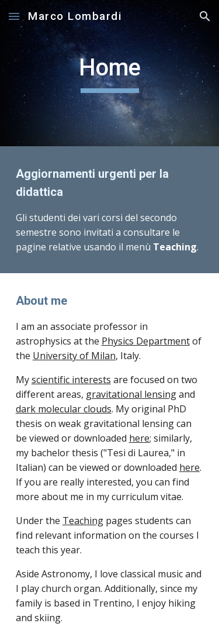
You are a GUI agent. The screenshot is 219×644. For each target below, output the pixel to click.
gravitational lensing (131, 394)
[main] (110, 73)
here (139, 438)
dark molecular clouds (64, 409)
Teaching (83, 521)
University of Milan (74, 356)
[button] (14, 16)
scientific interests (71, 380)
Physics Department (146, 341)
